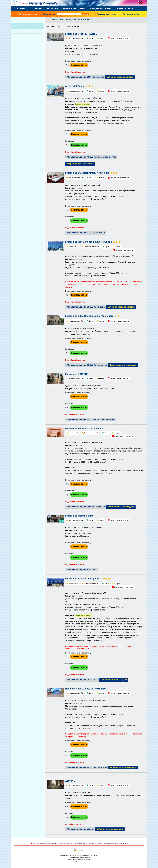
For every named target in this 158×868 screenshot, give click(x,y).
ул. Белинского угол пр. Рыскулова (80, 533)
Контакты (79, 862)
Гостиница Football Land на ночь (84, 428)
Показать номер (79, 65)
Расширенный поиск (106, 14)
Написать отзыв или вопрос (119, 38)
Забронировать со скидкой (120, 77)
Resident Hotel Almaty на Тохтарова (86, 689)
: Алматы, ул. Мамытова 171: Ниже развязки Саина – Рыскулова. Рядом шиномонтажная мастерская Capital (103, 795)
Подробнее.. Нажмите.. (75, 72)
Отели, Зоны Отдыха (74, 8)
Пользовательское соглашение (79, 860)
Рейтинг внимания (29, 14)
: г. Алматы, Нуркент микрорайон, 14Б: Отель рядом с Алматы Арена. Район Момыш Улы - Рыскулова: (100, 101)
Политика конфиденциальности (79, 857)
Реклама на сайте (131, 14)
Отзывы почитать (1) (76, 378)
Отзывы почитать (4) (76, 91)
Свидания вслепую (101, 8)
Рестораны (52, 8)
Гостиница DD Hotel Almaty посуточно (87, 173)
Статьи (21, 8)
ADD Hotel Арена (75, 86)
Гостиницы (36, 8)
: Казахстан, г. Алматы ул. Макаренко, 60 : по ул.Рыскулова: (84, 48)
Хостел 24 (71, 781)
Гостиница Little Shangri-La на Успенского (89, 316)
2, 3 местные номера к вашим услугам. (82, 54)
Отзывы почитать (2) (76, 520)
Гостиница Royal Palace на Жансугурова (89, 242)
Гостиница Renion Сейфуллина (83, 579)
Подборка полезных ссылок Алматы (63, 26)
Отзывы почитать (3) (76, 38)
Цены (91, 38)
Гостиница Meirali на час (79, 516)
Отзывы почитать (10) (92, 247)
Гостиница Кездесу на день (81, 34)
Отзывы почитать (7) (91, 584)
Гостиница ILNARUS (77, 374)
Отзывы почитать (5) (76, 321)
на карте (101, 38)
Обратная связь (124, 8)
